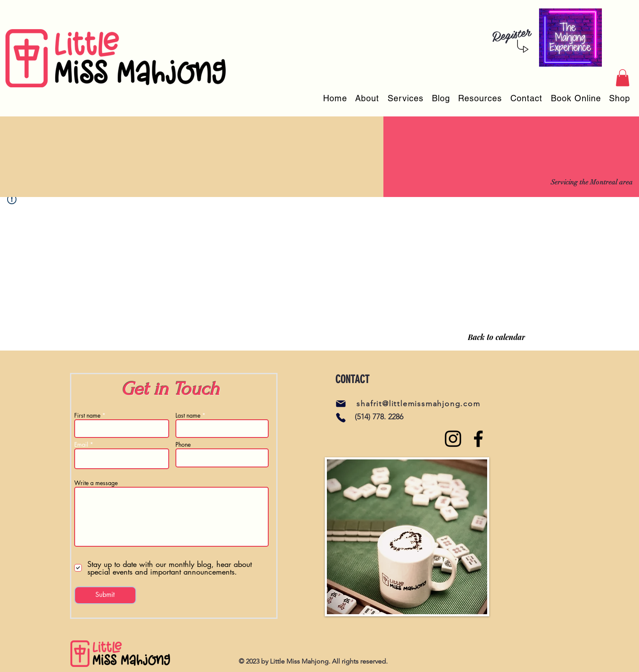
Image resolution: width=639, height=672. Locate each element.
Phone (183, 445)
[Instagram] (453, 439)
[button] (623, 78)
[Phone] (341, 418)
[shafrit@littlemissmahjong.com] (419, 404)
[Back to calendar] (496, 337)
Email (81, 445)
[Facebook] (478, 439)
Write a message (96, 483)
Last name (188, 416)
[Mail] (341, 404)
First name (87, 416)
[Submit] (105, 595)
